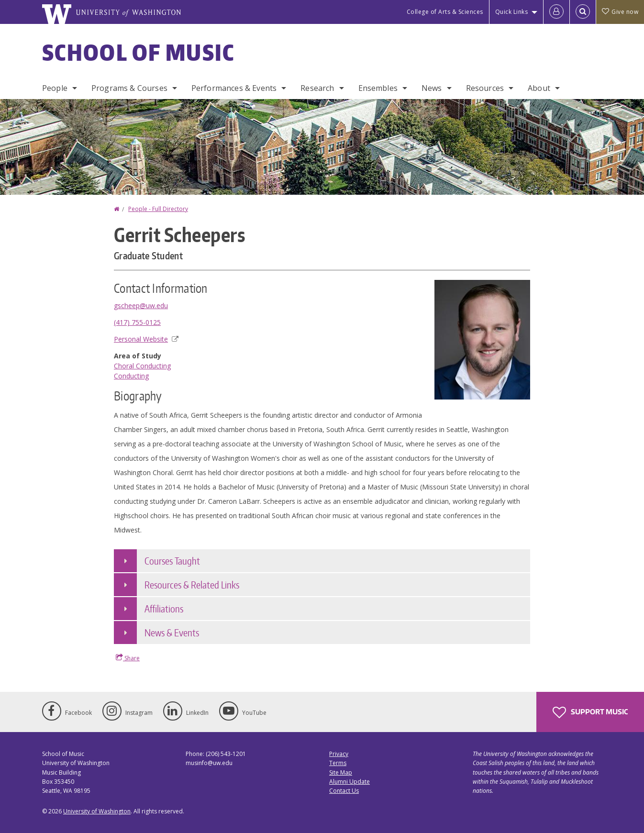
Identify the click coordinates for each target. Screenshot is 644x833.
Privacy (339, 754)
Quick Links (512, 12)
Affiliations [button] (164, 609)
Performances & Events (234, 88)
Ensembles (378, 88)
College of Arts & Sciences (445, 12)
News (432, 88)
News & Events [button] (172, 633)
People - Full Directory (158, 209)
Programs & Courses (129, 88)
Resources (485, 88)
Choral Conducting (142, 366)
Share (128, 658)
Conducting (131, 376)
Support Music (590, 712)
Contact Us (344, 791)
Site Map (341, 772)
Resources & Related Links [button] (192, 585)
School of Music (139, 52)
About (539, 88)
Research (317, 88)
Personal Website (146, 339)
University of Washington (97, 811)
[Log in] (556, 12)
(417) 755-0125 (137, 322)
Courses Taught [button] (172, 561)
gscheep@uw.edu (141, 305)
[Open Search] (583, 12)
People (55, 88)
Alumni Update (350, 782)
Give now (620, 12)
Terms (338, 763)
